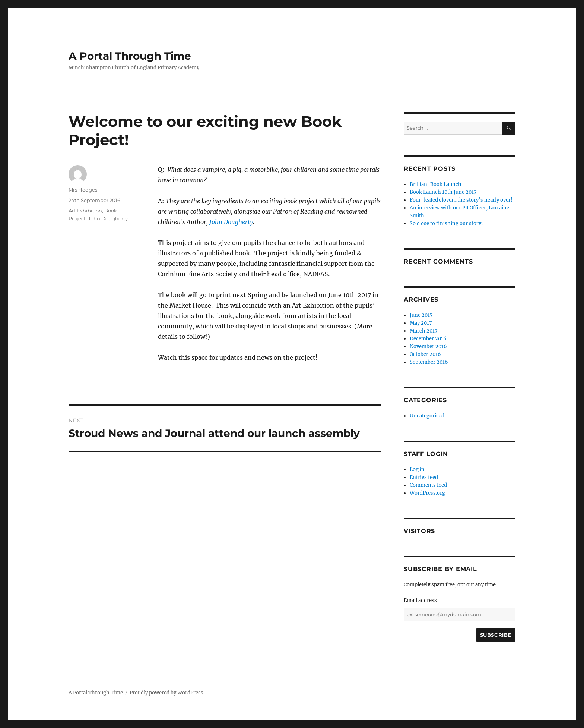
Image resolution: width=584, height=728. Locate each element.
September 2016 (429, 362)
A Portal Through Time (130, 56)
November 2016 (428, 346)
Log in (417, 469)
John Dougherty (231, 222)
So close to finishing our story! (446, 223)
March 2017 (424, 331)
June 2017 (421, 315)
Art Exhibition (85, 211)
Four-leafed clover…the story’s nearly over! (461, 200)
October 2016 (425, 354)
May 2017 (421, 323)
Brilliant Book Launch (436, 184)
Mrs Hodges (83, 190)
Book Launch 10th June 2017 (443, 192)
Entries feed (424, 477)
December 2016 (428, 339)
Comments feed (428, 485)
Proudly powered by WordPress (166, 693)
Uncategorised (427, 416)
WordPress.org (427, 493)
